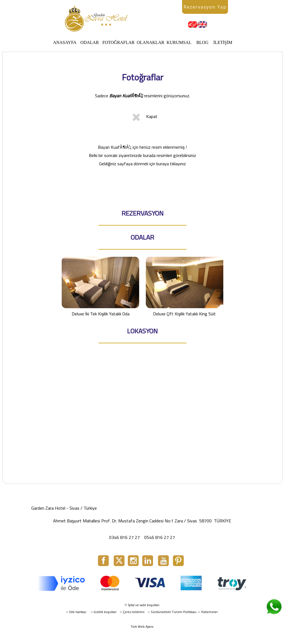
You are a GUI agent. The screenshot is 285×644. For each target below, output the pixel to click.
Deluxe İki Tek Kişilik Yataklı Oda (100, 287)
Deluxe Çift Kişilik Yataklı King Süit (185, 287)
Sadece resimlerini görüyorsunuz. (142, 96)
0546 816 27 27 (160, 537)
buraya (163, 164)
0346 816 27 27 (124, 537)
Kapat (152, 116)
